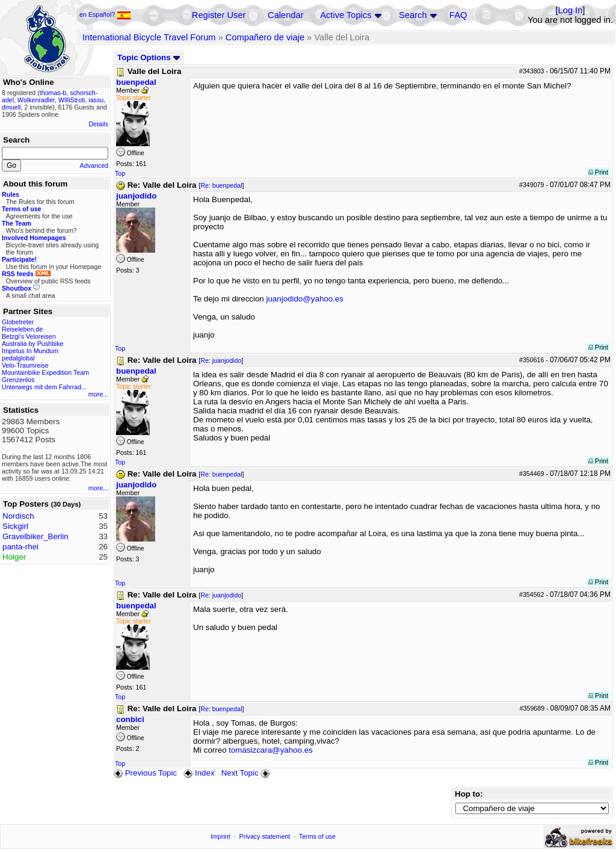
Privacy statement (265, 836)
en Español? (105, 14)
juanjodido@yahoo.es (305, 299)
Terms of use (317, 836)
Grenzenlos (18, 380)
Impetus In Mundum (30, 351)
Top (120, 173)
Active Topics (346, 15)
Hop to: (469, 794)
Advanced (94, 165)
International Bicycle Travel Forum (149, 37)
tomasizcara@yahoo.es (270, 750)
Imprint (220, 836)
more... (98, 394)
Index (199, 773)
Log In (571, 10)
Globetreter (18, 322)
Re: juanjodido (221, 360)
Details (98, 124)
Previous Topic (145, 773)
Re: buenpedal (221, 185)
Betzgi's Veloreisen (29, 336)
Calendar (285, 15)
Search (413, 15)
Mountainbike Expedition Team (45, 372)
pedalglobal (18, 358)
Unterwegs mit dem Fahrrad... (44, 387)
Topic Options (149, 57)
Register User (219, 15)
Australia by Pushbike (32, 344)
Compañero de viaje (265, 37)
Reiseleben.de (22, 329)
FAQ (458, 15)
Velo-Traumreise (25, 365)
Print (598, 172)
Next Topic (247, 773)
